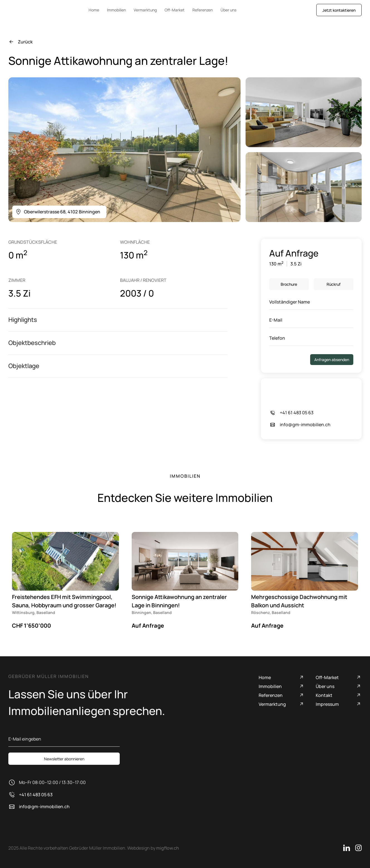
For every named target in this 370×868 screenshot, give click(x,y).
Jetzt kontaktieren (339, 10)
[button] (118, 320)
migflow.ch (168, 848)
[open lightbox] (124, 150)
